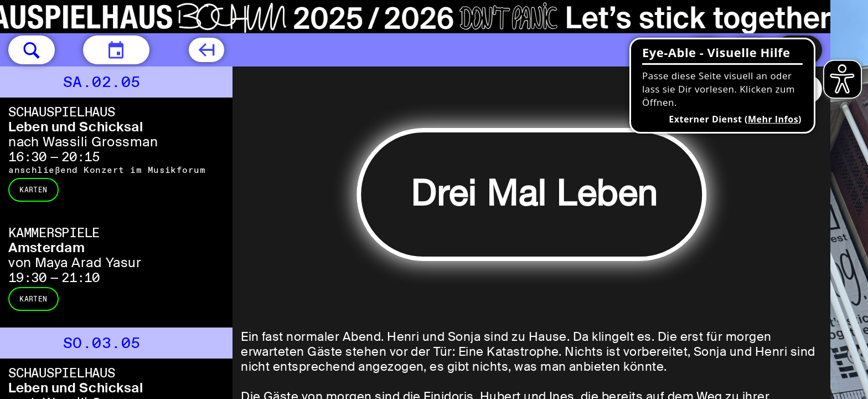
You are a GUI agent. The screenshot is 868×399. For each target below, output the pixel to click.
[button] (32, 50)
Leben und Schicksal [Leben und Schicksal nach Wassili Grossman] (76, 127)
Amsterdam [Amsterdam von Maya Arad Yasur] (46, 247)
